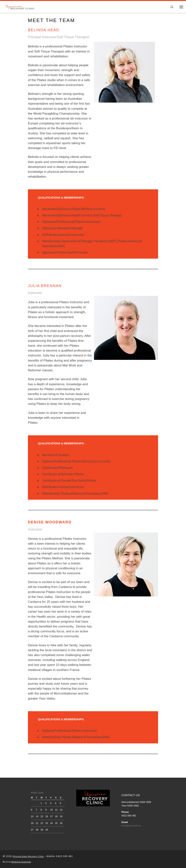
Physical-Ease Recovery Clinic (28, 856)
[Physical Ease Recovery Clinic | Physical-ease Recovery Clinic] (20, 6)
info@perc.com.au (131, 826)
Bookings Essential (21, 862)
